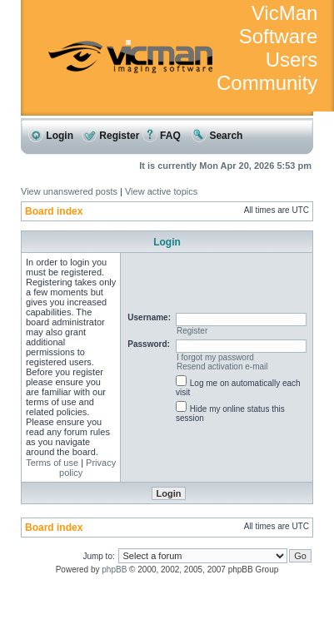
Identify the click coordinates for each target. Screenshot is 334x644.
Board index (54, 211)
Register (110, 136)
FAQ (162, 136)
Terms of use (52, 463)
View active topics (161, 191)
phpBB (114, 570)
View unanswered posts (69, 191)
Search (217, 136)
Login (51, 136)
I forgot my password (215, 357)
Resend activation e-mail (222, 367)
